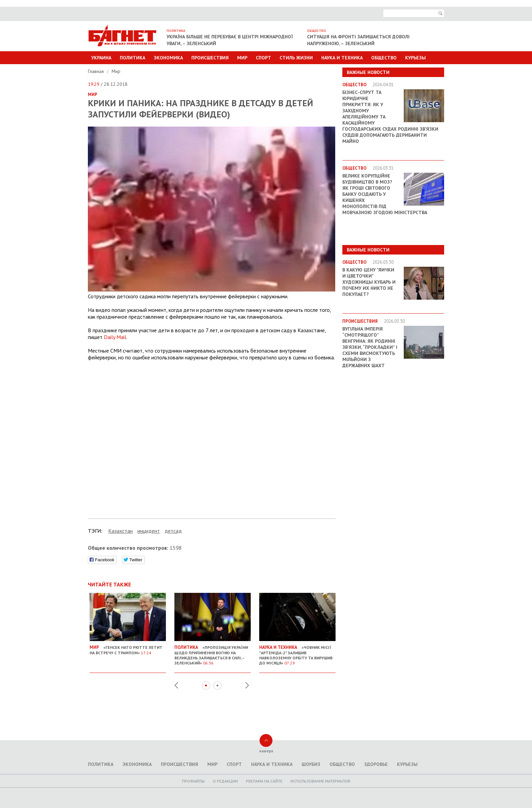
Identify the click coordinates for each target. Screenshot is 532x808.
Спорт (263, 58)
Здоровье (376, 764)
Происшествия (210, 58)
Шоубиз (311, 764)
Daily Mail (115, 337)
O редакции (225, 781)
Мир (242, 58)
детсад (173, 531)
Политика (132, 58)
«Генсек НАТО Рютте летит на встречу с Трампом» (128, 647)
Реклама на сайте (264, 781)
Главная (97, 71)
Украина (101, 58)
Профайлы (193, 781)
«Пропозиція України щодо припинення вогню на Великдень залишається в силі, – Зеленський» (213, 652)
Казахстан (120, 531)
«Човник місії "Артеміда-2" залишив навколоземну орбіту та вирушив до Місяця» (297, 652)
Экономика (168, 58)
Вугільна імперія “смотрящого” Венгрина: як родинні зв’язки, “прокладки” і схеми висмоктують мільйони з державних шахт (370, 347)
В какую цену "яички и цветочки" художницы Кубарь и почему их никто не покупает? (369, 282)
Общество (384, 58)
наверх (266, 751)
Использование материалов (320, 781)
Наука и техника (342, 58)
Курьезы (415, 58)
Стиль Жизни (296, 58)
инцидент (149, 531)
